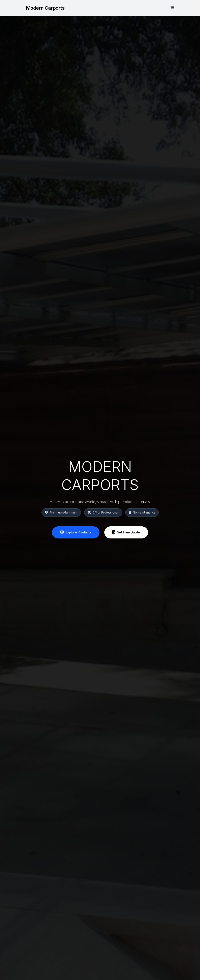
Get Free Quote (126, 533)
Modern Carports (45, 8)
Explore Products (76, 533)
